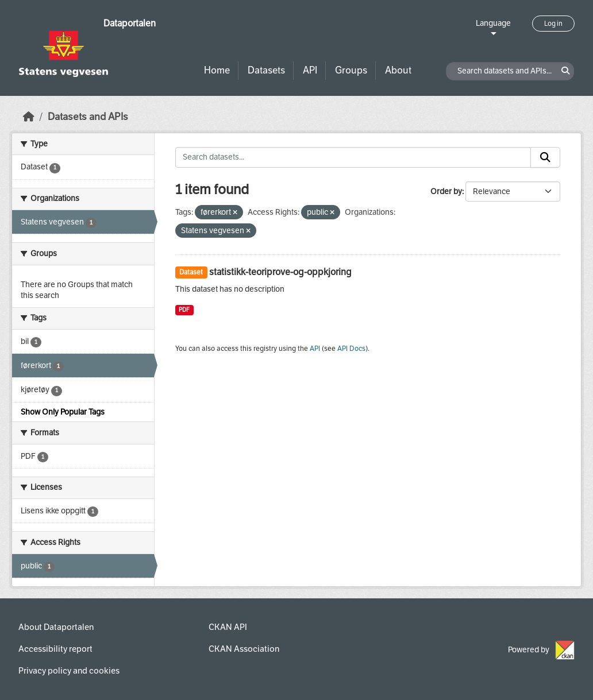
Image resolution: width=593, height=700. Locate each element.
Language (493, 23)
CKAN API (228, 627)
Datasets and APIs (88, 117)
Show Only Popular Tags (63, 412)
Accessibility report (55, 649)
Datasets (266, 70)
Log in (553, 24)
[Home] (29, 117)
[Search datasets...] (353, 157)
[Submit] (545, 157)
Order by (446, 192)
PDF (184, 310)
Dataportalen (130, 23)
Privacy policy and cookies (69, 671)
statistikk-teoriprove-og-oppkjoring (280, 272)
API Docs (351, 349)
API (310, 70)
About (398, 70)
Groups (351, 70)
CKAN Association (244, 649)
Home (217, 70)
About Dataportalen (56, 627)
